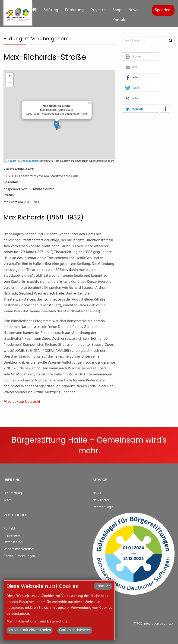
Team (7, 500)
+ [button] (10, 76)
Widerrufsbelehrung (19, 549)
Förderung (74, 10)
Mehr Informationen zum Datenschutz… (38, 622)
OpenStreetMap (30, 161)
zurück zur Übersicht (22, 402)
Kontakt (120, 20)
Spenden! (163, 10)
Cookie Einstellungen (19, 556)
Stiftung (51, 10)
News (133, 10)
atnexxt (169, 624)
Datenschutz (13, 542)
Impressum (12, 536)
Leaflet (12, 161)
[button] (141, 57)
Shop (117, 10)
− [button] (10, 83)
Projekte (98, 10)
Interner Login (103, 507)
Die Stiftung (13, 493)
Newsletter (101, 500)
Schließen (103, 586)
